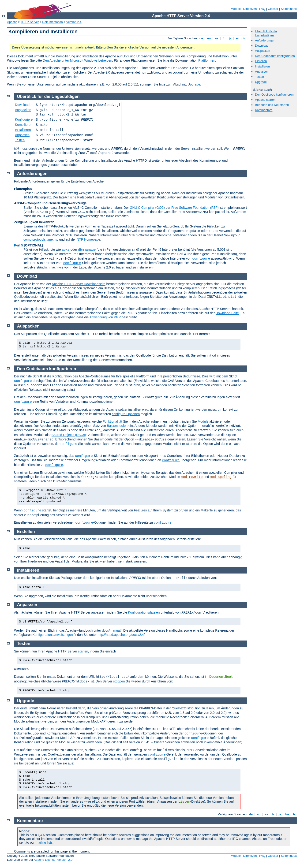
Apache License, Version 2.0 (53, 860)
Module (236, 9)
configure (201, 259)
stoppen (119, 681)
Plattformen (207, 60)
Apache (12, 22)
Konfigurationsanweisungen (53, 635)
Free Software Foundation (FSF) (195, 208)
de (201, 38)
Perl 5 (19, 245)
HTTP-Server (30, 22)
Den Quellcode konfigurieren (274, 95)
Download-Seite (227, 313)
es (217, 38)
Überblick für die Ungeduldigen (266, 33)
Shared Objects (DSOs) (69, 435)
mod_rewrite (192, 477)
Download (262, 46)
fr (224, 38)
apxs (66, 250)
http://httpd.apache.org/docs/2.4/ (121, 635)
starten (83, 651)
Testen (259, 77)
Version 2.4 (74, 22)
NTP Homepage (88, 239)
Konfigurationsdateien (144, 612)
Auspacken (262, 51)
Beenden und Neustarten (272, 105)
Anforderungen (265, 40)
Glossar (273, 9)
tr (245, 38)
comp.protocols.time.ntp (41, 239)
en (209, 38)
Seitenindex (289, 9)
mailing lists (44, 842)
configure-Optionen (126, 414)
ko (237, 38)
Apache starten (265, 100)
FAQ (262, 9)
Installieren (262, 66)
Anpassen (262, 72)
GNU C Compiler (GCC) (147, 208)
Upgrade (194, 84)
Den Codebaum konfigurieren (275, 56)
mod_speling (221, 477)
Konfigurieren (25, 119)
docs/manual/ (112, 630)
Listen (184, 802)
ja (230, 38)
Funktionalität (112, 421)
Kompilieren (24, 125)
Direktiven (250, 9)
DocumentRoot (221, 677)
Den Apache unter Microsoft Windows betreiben (78, 60)
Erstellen (261, 61)
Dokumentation (52, 22)
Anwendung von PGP (105, 317)
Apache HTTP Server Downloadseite (79, 284)
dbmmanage (87, 250)
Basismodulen (117, 426)
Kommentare (264, 110)
